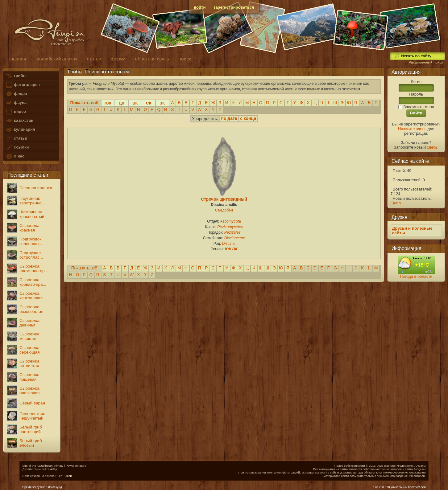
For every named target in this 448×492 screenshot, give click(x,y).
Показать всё (84, 268)
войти (200, 7)
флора (16, 94)
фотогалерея (23, 85)
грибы (16, 76)
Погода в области (416, 276)
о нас (15, 156)
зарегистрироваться (234, 7)
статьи (16, 139)
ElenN (396, 203)
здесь (432, 147)
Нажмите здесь (412, 129)
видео (16, 112)
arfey (54, 469)
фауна (16, 103)
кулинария (20, 130)
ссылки (17, 148)
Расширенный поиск (426, 62)
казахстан (19, 121)
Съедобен (224, 210)
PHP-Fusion (64, 476)
